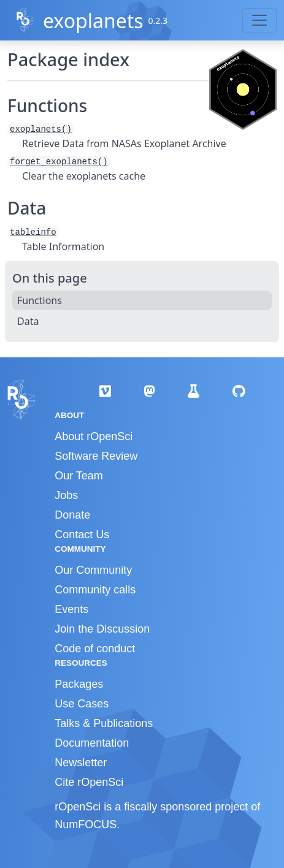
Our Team (79, 476)
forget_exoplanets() (59, 162)
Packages (79, 684)
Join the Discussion (102, 629)
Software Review (96, 456)
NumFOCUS (86, 824)
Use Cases (82, 704)
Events (71, 609)
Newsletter (81, 763)
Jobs (66, 495)
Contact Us (82, 535)
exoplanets (93, 21)
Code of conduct (95, 649)
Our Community (93, 570)
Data (28, 321)
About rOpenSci (94, 436)
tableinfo (33, 232)
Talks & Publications (104, 723)
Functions (40, 300)
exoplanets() (41, 129)
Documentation (92, 743)
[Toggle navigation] (259, 20)
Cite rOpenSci (89, 782)
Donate (72, 515)
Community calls (95, 590)
